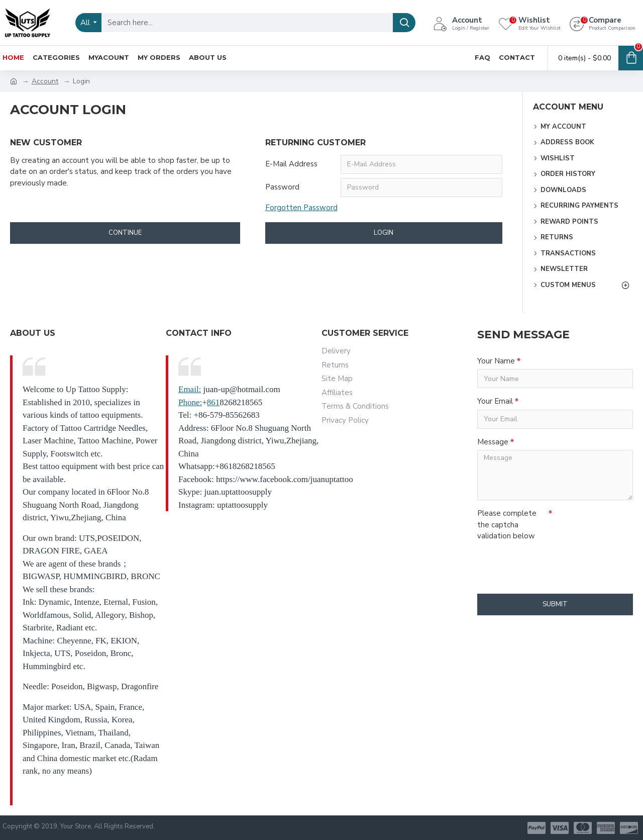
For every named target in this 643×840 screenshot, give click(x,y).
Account (45, 81)
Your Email (495, 401)
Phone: (190, 402)
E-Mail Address (291, 164)
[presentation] (548, 563)
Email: (190, 389)
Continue (125, 233)
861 (213, 402)
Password (282, 187)
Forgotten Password (301, 208)
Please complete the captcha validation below (507, 525)
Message (493, 442)
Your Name (496, 361)
